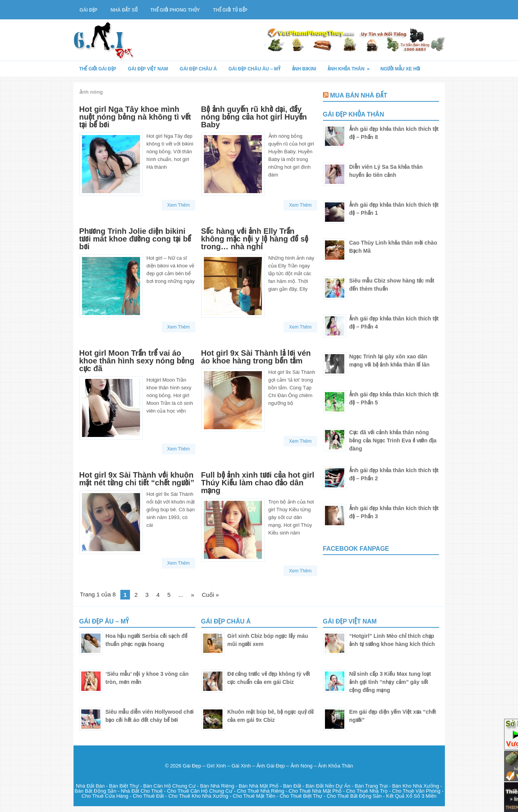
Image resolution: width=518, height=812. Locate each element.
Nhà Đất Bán (90, 786)
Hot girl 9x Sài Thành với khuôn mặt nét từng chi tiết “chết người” (137, 479)
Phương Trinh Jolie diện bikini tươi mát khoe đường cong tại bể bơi (135, 239)
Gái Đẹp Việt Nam (148, 69)
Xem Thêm (178, 205)
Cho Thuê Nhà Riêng (261, 791)
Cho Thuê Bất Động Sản (354, 796)
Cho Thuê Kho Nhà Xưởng (198, 796)
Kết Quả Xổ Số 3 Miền (411, 796)
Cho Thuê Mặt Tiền (254, 796)
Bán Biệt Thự (124, 786)
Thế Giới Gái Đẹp (98, 69)
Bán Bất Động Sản (96, 791)
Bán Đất (292, 786)
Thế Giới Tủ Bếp (230, 10)
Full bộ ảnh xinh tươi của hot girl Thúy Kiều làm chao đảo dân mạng (258, 483)
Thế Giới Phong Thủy (175, 10)
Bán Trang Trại (371, 786)
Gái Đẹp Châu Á (198, 69)
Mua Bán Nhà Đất (359, 95)
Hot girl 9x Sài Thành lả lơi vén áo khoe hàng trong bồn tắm (256, 357)
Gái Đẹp (89, 10)
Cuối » (210, 595)
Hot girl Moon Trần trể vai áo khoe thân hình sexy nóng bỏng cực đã (137, 361)
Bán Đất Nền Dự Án (328, 786)
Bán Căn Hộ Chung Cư (169, 786)
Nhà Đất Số (124, 10)
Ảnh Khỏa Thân (351, 66)
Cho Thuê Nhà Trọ (367, 791)
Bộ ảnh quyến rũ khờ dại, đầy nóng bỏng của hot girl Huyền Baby (254, 117)
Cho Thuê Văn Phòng (416, 791)
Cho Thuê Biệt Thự (301, 796)
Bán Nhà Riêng (217, 786)
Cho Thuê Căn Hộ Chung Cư (200, 791)
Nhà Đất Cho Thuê (142, 791)
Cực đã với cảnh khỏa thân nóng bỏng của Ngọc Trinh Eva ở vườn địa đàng (393, 440)
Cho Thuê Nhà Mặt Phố (315, 791)
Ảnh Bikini (304, 69)
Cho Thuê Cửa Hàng (105, 796)
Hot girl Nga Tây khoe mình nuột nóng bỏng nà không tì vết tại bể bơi (135, 117)
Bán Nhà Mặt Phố (259, 786)
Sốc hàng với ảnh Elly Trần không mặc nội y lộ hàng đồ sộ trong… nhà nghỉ (255, 239)
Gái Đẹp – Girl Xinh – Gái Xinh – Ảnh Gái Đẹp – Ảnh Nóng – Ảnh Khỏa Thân (268, 766)
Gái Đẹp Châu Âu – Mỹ (254, 69)
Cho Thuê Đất (148, 796)
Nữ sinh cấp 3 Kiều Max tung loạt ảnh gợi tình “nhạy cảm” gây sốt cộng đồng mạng (390, 682)
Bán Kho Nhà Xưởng (416, 786)
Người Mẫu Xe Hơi (400, 69)
